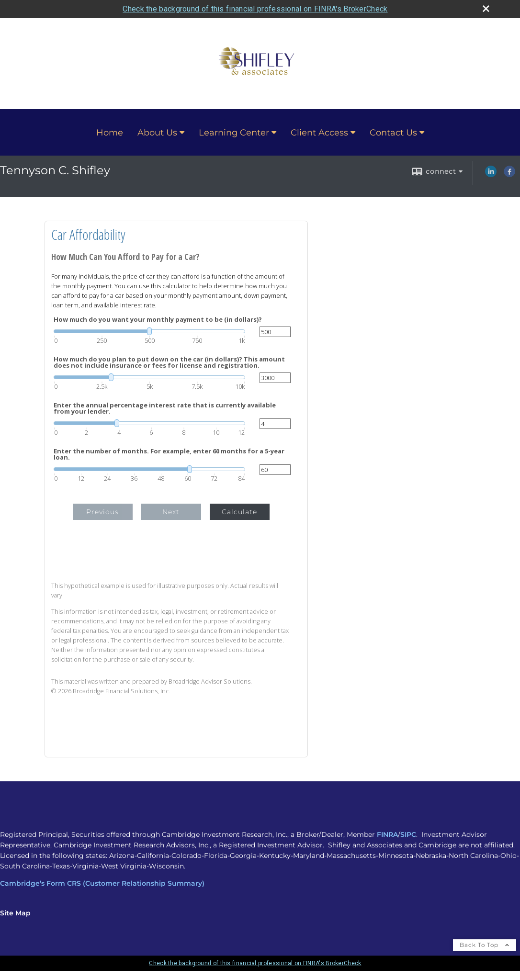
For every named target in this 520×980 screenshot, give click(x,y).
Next (171, 512)
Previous (102, 512)
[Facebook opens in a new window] (509, 175)
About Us (157, 133)
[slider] (149, 331)
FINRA (387, 834)
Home (110, 133)
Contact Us (393, 133)
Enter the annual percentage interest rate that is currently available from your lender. (165, 408)
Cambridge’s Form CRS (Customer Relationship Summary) (102, 883)
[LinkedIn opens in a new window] (491, 175)
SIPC (408, 834)
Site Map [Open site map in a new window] (15, 913)
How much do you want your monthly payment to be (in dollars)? (158, 320)
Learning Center (234, 133)
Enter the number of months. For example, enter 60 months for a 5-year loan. (169, 454)
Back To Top (485, 945)
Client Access (319, 133)
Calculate (239, 512)
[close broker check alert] (486, 9)
